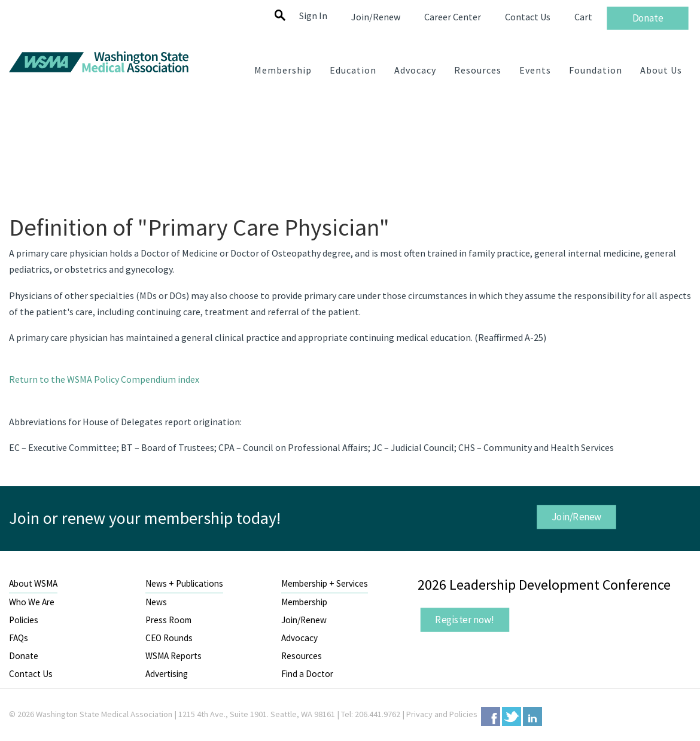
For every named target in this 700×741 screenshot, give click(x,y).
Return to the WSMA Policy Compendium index (104, 379)
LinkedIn (532, 716)
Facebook (491, 716)
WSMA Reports (174, 656)
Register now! (465, 619)
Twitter (512, 716)
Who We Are (32, 602)
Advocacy (299, 638)
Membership (304, 602)
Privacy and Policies (442, 714)
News (156, 602)
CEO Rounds (169, 638)
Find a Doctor (307, 674)
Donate (24, 656)
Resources (302, 656)
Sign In (313, 16)
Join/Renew (576, 517)
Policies (24, 620)
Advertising (167, 674)
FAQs (19, 638)
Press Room (168, 620)
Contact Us (31, 674)
